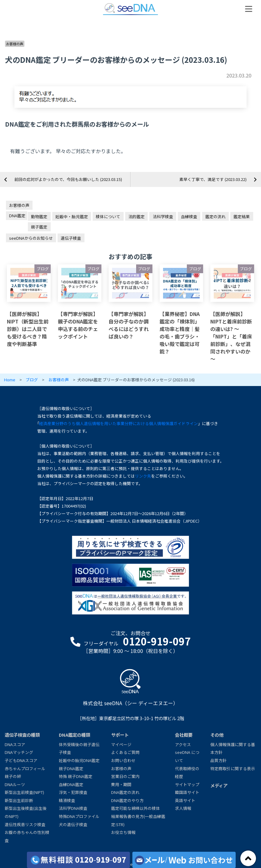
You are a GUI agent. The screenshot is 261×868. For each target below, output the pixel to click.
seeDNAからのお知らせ (31, 238)
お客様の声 (15, 44)
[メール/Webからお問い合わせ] (184, 860)
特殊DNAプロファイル (79, 816)
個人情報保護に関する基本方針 (233, 748)
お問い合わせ (123, 760)
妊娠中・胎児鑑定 (72, 216)
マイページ (121, 744)
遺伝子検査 (71, 238)
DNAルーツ (15, 784)
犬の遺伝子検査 (73, 824)
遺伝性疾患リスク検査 (25, 824)
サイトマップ (187, 784)
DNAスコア (15, 744)
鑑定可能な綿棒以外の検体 (136, 808)
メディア (219, 785)
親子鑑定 (39, 227)
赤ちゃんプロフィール (25, 768)
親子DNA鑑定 (71, 768)
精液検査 (67, 800)
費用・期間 (121, 784)
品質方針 (218, 760)
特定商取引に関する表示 (233, 768)
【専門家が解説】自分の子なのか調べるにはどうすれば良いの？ (129, 325)
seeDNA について (187, 756)
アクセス (183, 744)
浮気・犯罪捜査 (73, 792)
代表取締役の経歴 (187, 773)
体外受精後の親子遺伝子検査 (79, 748)
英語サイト (185, 800)
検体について (108, 216)
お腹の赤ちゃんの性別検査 (27, 836)
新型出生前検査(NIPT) (24, 792)
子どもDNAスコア (21, 760)
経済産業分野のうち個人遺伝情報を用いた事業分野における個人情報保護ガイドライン (118, 423)
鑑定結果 (242, 216)
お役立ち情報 (123, 832)
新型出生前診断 (19, 800)
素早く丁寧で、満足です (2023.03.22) (213, 179)
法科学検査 (163, 216)
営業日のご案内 (125, 776)
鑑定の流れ (215, 216)
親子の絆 (13, 776)
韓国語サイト (187, 792)
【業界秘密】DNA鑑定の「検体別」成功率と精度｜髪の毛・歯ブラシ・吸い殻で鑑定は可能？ (180, 333)
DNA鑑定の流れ (125, 792)
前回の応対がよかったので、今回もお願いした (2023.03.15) (68, 179)
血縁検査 (189, 216)
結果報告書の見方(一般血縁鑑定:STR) (138, 820)
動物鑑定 (39, 216)
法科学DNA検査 (73, 808)
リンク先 (143, 476)
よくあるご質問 (125, 752)
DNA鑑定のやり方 (127, 800)
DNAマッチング (19, 752)
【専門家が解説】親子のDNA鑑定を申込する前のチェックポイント (78, 325)
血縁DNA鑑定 (71, 784)
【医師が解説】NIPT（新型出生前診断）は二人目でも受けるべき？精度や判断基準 (28, 329)
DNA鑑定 (17, 216)
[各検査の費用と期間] (79, 860)
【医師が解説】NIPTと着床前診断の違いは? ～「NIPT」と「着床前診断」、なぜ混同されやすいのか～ (231, 336)
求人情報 (183, 808)
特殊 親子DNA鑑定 (76, 776)
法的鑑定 (136, 216)
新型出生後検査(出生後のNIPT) (26, 812)
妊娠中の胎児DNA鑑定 (79, 760)
